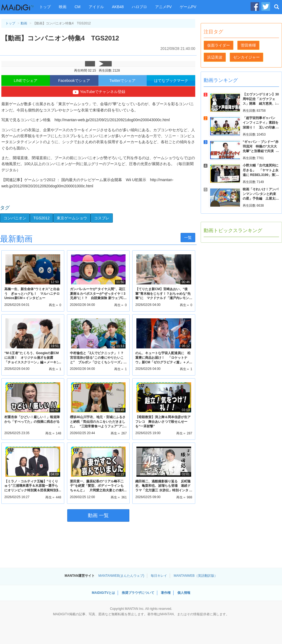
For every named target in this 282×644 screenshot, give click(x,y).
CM (78, 7)
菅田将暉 (248, 45)
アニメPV (163, 7)
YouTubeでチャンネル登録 (98, 92)
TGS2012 (41, 218)
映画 (63, 7)
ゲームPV (188, 7)
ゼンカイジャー (246, 57)
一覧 (188, 238)
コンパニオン (15, 218)
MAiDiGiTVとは (103, 593)
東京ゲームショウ (72, 218)
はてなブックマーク (171, 81)
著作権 (166, 593)
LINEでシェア (26, 81)
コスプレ (102, 218)
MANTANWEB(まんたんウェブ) (121, 576)
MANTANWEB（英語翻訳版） (196, 576)
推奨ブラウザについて (138, 593)
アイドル (96, 7)
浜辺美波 (215, 57)
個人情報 (184, 593)
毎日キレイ (159, 576)
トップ (45, 7)
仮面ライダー (219, 45)
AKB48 (118, 7)
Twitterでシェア (122, 81)
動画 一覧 (98, 515)
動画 (24, 23)
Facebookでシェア (74, 81)
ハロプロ (139, 7)
